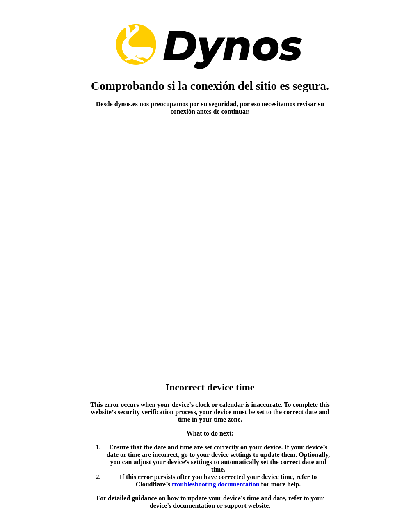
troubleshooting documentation (216, 484)
